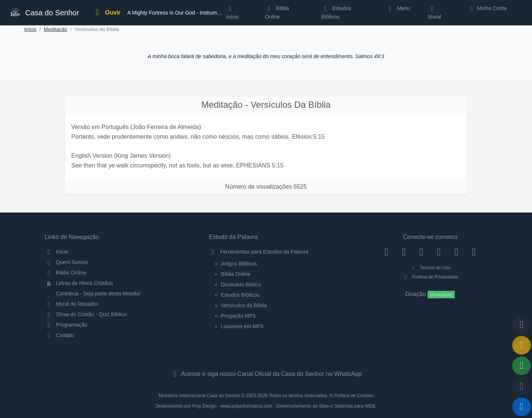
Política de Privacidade (430, 277)
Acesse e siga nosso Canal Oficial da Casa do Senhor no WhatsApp (266, 374)
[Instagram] (404, 252)
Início (30, 29)
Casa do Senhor (44, 12)
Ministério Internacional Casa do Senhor (199, 396)
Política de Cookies (354, 396)
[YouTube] (439, 252)
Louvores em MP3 (242, 326)
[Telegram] (474, 252)
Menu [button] (398, 8)
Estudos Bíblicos (336, 12)
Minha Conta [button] (487, 8)
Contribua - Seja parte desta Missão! (93, 293)
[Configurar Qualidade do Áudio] (522, 386)
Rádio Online (65, 273)
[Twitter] (421, 252)
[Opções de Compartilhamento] (522, 366)
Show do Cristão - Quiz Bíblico (86, 314)
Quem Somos (66, 262)
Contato (60, 335)
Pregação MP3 (238, 316)
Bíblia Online (277, 12)
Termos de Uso (430, 268)
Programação (66, 325)
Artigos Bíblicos (239, 264)
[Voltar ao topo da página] (522, 325)
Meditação (55, 29)
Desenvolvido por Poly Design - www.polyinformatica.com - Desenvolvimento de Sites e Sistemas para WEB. (266, 406)
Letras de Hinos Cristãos (79, 283)
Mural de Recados (71, 304)
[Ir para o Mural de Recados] (522, 345)
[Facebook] (386, 252)
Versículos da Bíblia (244, 305)
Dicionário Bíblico (241, 285)
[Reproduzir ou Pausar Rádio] (522, 407)
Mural (434, 14)
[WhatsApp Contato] (456, 252)
